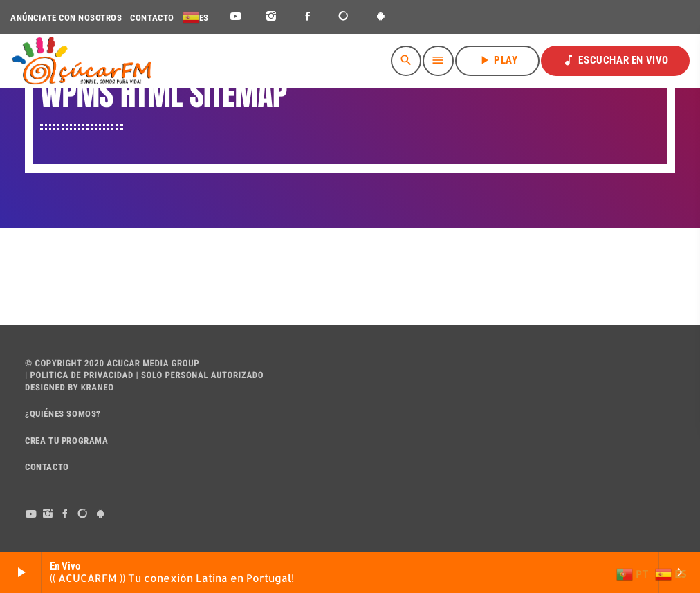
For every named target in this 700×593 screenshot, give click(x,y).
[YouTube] (236, 17)
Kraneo (98, 388)
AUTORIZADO (237, 376)
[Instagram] (271, 17)
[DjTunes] (344, 17)
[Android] (381, 17)
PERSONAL (187, 376)
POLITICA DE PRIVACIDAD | (83, 376)
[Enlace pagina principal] (81, 61)
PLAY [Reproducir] (497, 60)
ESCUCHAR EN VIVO (615, 60)
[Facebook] (308, 17)
